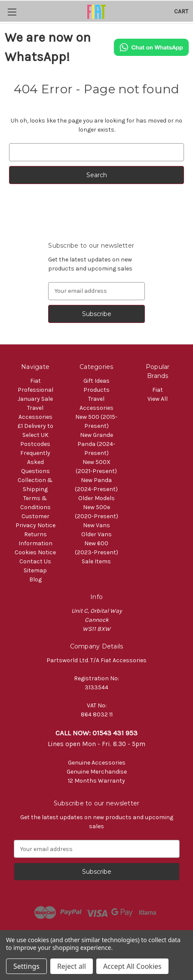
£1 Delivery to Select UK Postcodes (35, 435)
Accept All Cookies (132, 966)
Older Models (96, 498)
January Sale (35, 399)
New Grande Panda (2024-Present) (96, 444)
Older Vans (96, 534)
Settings (26, 966)
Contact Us (35, 561)
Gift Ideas (96, 381)
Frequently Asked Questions (35, 462)
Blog (35, 579)
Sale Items (96, 561)
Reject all (72, 966)
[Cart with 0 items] (181, 11)
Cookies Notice (35, 552)
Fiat (158, 390)
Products (96, 390)
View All (158, 399)
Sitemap (35, 570)
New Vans (96, 525)
